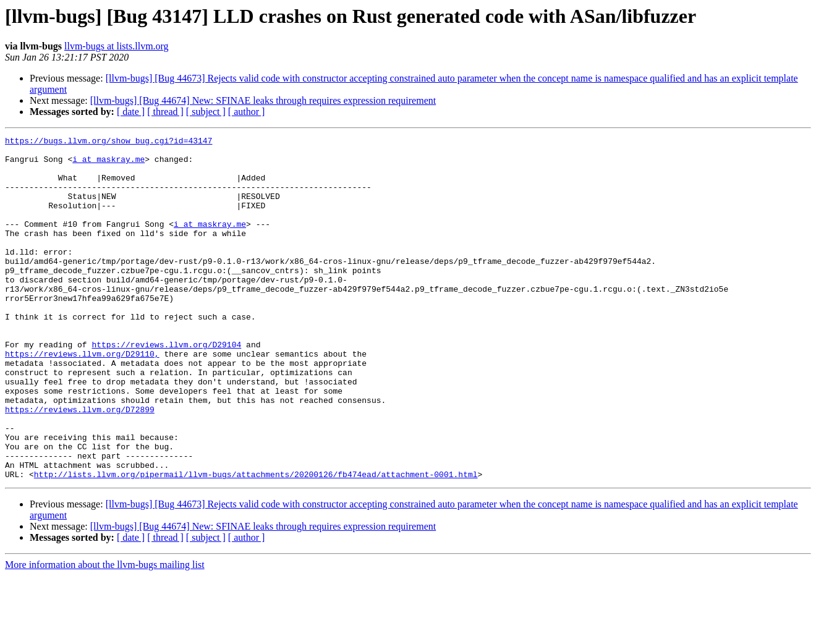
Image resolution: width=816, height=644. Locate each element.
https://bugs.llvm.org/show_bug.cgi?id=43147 (108, 142)
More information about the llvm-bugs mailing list (105, 633)
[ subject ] (206, 112)
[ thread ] (165, 112)
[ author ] (247, 112)
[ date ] (131, 112)
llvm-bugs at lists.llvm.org (117, 46)
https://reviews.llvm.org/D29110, (82, 398)
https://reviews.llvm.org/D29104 (166, 387)
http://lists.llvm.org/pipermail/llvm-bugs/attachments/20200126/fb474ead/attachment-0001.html (256, 543)
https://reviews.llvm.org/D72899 (80, 465)
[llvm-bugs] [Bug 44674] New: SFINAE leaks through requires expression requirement (263, 100)
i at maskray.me (108, 164)
